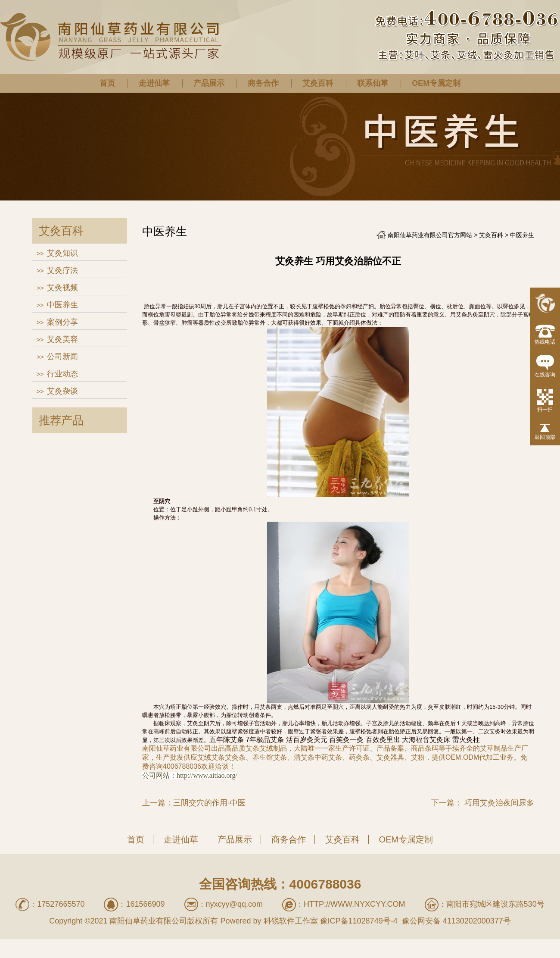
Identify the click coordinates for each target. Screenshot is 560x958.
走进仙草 (154, 83)
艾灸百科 (318, 83)
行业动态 (62, 374)
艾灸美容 (62, 339)
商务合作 (263, 83)
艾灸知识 (62, 253)
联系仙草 (373, 83)
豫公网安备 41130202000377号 (455, 921)
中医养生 (62, 305)
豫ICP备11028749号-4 (359, 921)
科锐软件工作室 (291, 921)
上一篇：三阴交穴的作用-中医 (194, 803)
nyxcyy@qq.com (234, 904)
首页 (107, 83)
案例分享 (62, 322)
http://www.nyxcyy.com (355, 904)
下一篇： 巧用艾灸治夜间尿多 (483, 803)
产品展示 (209, 83)
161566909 (145, 904)
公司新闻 (62, 357)
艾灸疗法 (62, 270)
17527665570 (61, 904)
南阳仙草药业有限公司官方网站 (430, 235)
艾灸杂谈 (62, 391)
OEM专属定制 (436, 83)
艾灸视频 (62, 288)
